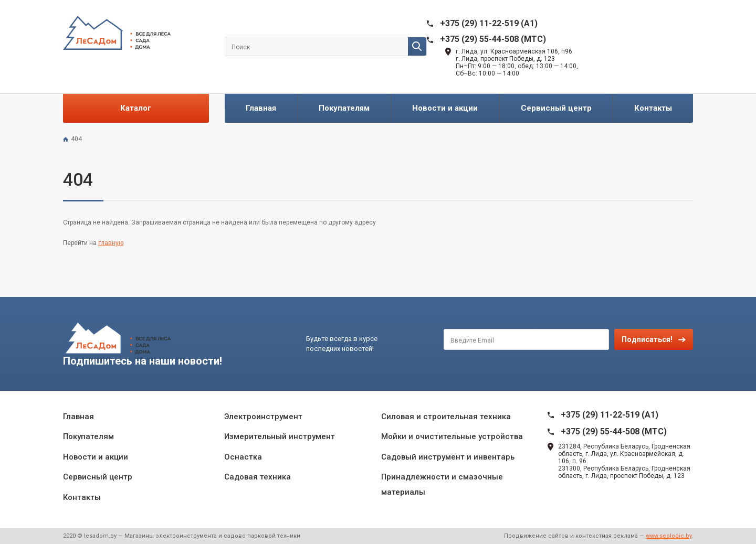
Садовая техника (258, 477)
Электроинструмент (263, 417)
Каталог (136, 108)
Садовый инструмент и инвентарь (448, 457)
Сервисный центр (556, 108)
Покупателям (344, 108)
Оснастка (243, 457)
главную (111, 243)
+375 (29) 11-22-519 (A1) (489, 23)
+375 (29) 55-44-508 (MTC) (493, 39)
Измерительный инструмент (280, 436)
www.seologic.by (669, 536)
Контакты (653, 108)
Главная (261, 108)
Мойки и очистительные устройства (452, 436)
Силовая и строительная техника (446, 417)
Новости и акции (445, 108)
